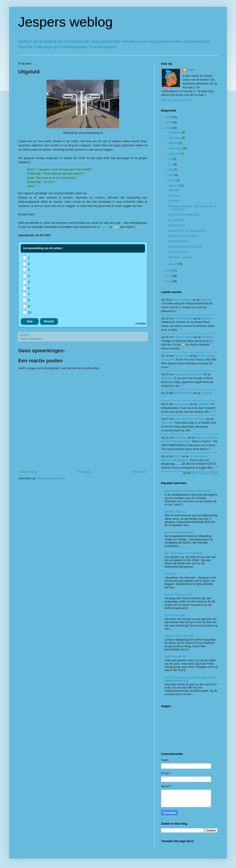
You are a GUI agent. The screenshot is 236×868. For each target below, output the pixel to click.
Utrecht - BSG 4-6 (175, 512)
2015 (169, 122)
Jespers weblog (65, 22)
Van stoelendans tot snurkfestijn (184, 553)
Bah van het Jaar (175, 615)
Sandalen (174, 196)
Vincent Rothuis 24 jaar (179, 594)
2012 (169, 276)
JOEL (177, 456)
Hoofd (191, 70)
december (175, 132)
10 (26, 313)
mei (171, 170)
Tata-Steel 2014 (177, 252)
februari (174, 186)
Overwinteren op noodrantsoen (187, 231)
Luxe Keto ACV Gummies (190, 419)
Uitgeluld (173, 190)
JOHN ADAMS (183, 393)
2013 (169, 271)
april (172, 175)
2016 (169, 117)
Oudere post (139, 472)
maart (172, 180)
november (175, 138)
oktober (173, 143)
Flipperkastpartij (178, 241)
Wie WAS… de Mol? (180, 257)
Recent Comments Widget (205, 473)
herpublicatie (36, 339)
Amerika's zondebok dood (184, 215)
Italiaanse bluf (176, 225)
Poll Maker (141, 324)
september (175, 148)
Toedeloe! (170, 574)
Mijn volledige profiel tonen (177, 100)
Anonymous (181, 356)
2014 (169, 128)
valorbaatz (180, 438)
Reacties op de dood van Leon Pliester (188, 491)
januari (173, 264)
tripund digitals (182, 300)
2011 (169, 281)
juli (171, 159)
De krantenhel (176, 220)
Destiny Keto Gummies (188, 374)
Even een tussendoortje (179, 532)
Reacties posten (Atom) (51, 478)
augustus (175, 154)
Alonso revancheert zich (179, 636)
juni (171, 164)
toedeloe (206, 300)
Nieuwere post (28, 472)
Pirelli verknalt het (175, 657)
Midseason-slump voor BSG (185, 247)
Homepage (84, 472)
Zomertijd (174, 201)
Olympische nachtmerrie (183, 236)
